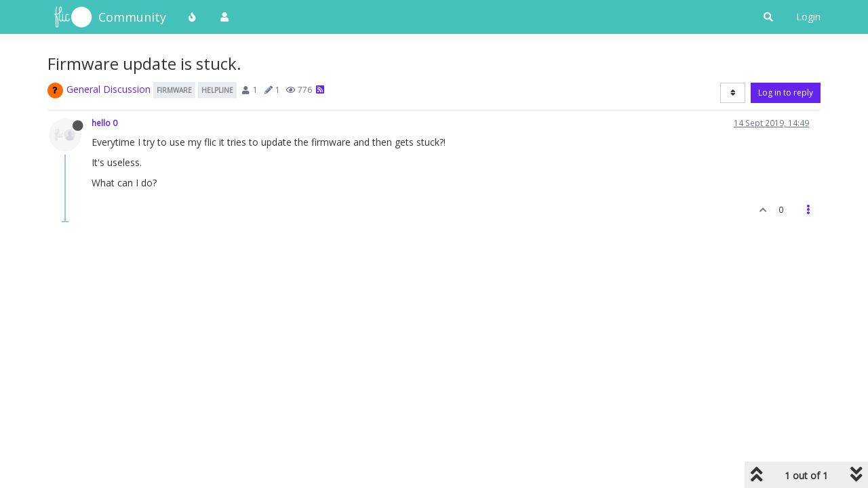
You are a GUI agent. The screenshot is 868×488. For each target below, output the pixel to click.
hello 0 (104, 123)
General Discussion (108, 89)
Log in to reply (786, 93)
